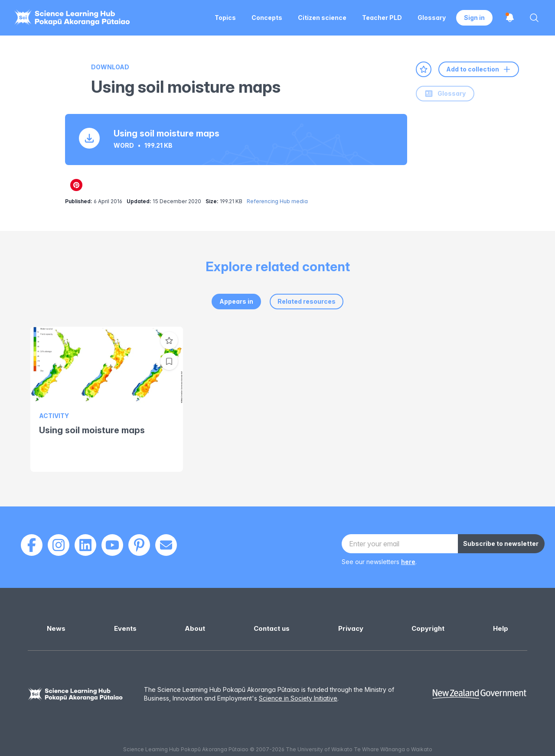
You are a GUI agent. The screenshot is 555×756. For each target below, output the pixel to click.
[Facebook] (32, 545)
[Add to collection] (169, 361)
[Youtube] (112, 545)
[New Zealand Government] (480, 694)
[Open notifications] (510, 18)
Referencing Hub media (277, 201)
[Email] (166, 545)
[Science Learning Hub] (75, 694)
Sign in (474, 18)
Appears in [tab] (236, 301)
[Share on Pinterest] (76, 185)
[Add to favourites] (424, 69)
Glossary (445, 94)
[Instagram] (59, 545)
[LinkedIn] (85, 545)
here (408, 562)
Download (110, 67)
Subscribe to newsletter (501, 543)
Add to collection (479, 69)
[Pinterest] (139, 545)
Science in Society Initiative (298, 698)
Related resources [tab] (307, 301)
